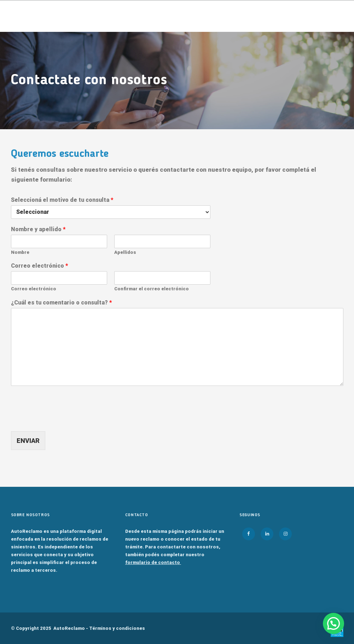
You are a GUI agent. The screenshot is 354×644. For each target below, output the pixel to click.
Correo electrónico (39, 266)
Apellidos (125, 252)
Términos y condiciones (117, 628)
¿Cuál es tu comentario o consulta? (61, 303)
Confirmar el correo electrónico (152, 289)
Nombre (20, 252)
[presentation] (65, 420)
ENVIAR (28, 441)
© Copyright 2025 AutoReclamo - (78, 628)
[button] (333, 623)
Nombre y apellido (38, 229)
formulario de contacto (153, 562)
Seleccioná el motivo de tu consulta (62, 200)
